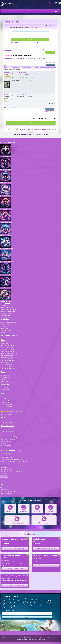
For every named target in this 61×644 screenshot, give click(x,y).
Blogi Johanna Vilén (7, 347)
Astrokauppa (5, 378)
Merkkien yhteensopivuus (9, 321)
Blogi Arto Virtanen (7, 366)
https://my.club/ (15, 107)
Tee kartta (4, 379)
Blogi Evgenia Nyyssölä (8, 361)
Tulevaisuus (5, 387)
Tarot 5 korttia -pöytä (8, 430)
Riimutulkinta (5, 403)
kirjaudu (27, 27)
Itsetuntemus (5, 389)
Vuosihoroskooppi (7, 441)
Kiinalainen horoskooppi (9, 323)
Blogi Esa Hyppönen (7, 357)
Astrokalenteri (5, 376)
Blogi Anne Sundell (7, 359)
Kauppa (3, 479)
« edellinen (47, 63)
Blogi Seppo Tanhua (7, 346)
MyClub (6, 94)
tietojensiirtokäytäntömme (10, 607)
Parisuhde (4, 391)
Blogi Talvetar (5, 362)
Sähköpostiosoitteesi (9, 611)
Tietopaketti (5, 374)
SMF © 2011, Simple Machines (42, 129)
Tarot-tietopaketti (7, 422)
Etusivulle (4, 332)
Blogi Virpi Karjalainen (8, 351)
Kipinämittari (5, 319)
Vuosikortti (4, 428)
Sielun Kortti (5, 424)
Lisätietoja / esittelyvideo (15, 549)
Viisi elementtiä (6, 445)
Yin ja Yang (4, 443)
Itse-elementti (5, 447)
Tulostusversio (51, 65)
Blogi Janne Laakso (7, 355)
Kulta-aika (4, 467)
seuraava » (53, 63)
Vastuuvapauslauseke (22, 639)
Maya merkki (5, 325)
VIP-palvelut (5, 381)
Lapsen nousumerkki (8, 313)
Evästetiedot (42, 639)
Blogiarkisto (4, 475)
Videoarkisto (4, 477)
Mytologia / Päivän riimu (9, 401)
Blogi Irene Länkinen (8, 364)
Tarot (3, 420)
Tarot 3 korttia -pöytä (8, 432)
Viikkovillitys (5, 306)
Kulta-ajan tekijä (6, 469)
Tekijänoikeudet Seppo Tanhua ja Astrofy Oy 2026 (14, 638)
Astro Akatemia (6, 414)
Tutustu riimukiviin (7, 406)
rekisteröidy (34, 27)
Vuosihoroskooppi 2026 (8, 309)
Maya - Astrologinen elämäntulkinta (12, 460)
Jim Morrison (41, 58)
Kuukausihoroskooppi (8, 308)
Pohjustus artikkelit (7, 473)
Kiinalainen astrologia (8, 439)
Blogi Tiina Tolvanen (7, 368)
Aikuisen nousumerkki (8, 311)
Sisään (51, 3)
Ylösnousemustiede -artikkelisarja (11, 471)
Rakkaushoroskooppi (8, 317)
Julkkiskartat (30, 58)
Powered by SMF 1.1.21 (26, 129)
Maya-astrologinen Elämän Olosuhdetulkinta (15, 461)
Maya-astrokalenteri (7, 458)
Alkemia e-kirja (6, 330)
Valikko (31, 11)
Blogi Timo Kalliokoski (8, 349)
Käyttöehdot (55, 638)
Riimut (3, 340)
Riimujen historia (6, 405)
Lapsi (3, 393)
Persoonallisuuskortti (8, 426)
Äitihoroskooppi (6, 315)
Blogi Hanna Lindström (8, 370)
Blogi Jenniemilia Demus (9, 353)
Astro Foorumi (12, 22)
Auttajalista (5, 328)
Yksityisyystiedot (33, 639)
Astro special (20, 58)
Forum (3, 372)
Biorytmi (4, 338)
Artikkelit (4, 326)
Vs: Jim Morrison (21, 95)
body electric (8, 72)
